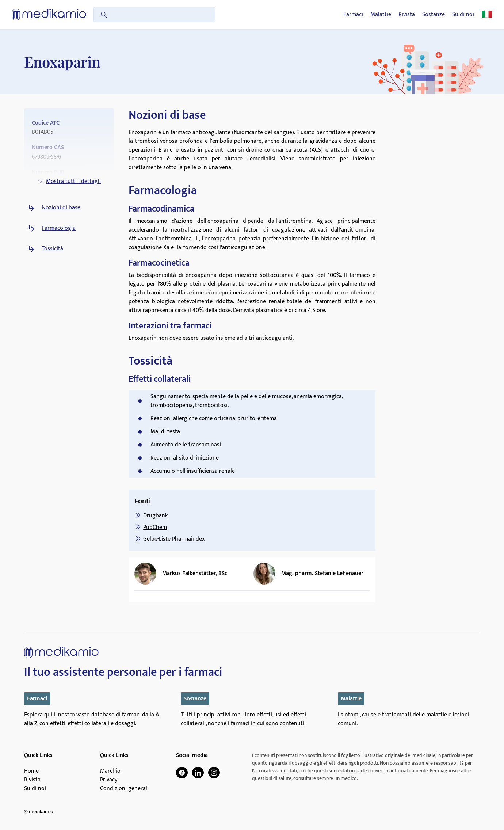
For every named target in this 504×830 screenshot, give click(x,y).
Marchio (110, 771)
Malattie (381, 15)
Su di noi (463, 15)
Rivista (407, 15)
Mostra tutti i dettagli (69, 181)
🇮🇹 (487, 15)
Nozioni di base (61, 208)
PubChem (155, 527)
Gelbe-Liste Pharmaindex (174, 539)
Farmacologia (59, 228)
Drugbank (155, 516)
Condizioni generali (124, 789)
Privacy (109, 780)
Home (31, 771)
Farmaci (353, 15)
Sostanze (434, 15)
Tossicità (52, 249)
